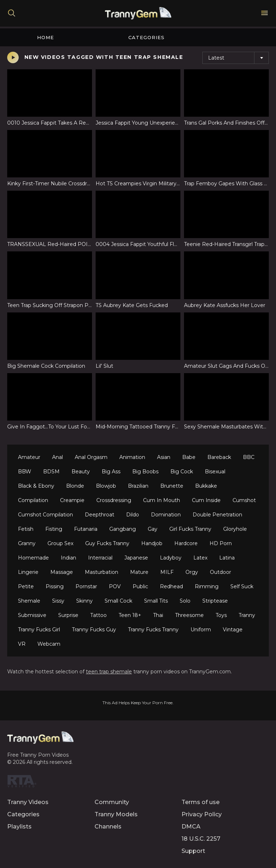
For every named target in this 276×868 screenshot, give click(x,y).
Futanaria (86, 529)
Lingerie (28, 572)
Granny (27, 543)
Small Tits (156, 601)
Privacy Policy (202, 814)
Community (112, 802)
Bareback (219, 457)
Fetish (26, 529)
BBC (249, 457)
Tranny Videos (28, 802)
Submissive (32, 615)
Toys (221, 615)
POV (115, 586)
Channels (108, 827)
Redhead (171, 586)
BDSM (51, 472)
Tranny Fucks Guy (94, 630)
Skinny (84, 601)
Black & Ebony (36, 486)
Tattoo (98, 615)
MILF (167, 572)
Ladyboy (171, 558)
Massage (62, 572)
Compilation (33, 500)
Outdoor (220, 572)
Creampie (72, 500)
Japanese (136, 558)
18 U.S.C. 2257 (201, 839)
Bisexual (215, 472)
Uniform (201, 630)
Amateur (29, 457)
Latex (200, 558)
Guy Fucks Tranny (107, 543)
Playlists (19, 827)
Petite (26, 586)
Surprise (68, 615)
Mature (139, 572)
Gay (153, 529)
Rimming (207, 586)
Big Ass (111, 472)
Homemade (33, 558)
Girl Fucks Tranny (190, 529)
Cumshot (244, 500)
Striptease (215, 601)
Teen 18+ (130, 615)
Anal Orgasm (91, 457)
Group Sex (60, 543)
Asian (164, 457)
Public (140, 586)
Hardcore (186, 543)
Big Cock (182, 472)
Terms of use (201, 802)
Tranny (247, 615)
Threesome (189, 615)
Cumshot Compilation (45, 515)
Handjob (152, 543)
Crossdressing (114, 500)
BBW (25, 472)
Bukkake (206, 486)
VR (22, 644)
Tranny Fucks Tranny (153, 630)
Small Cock (118, 601)
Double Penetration (217, 515)
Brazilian (138, 486)
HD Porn (221, 543)
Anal (57, 457)
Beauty (81, 472)
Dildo (133, 515)
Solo (185, 601)
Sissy (58, 601)
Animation (132, 457)
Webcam (49, 644)
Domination (166, 515)
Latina (227, 558)
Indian (68, 558)
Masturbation (102, 572)
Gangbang (123, 529)
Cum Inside (206, 500)
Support (193, 851)
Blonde (75, 486)
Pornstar (86, 586)
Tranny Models (116, 814)
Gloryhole (235, 529)
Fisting (54, 529)
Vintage (233, 630)
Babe (189, 457)
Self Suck (242, 586)
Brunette (172, 486)
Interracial (100, 558)
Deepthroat (100, 515)
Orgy (192, 572)
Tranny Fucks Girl (39, 630)
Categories (146, 37)
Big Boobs (145, 472)
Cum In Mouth (162, 500)
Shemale (29, 601)
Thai (158, 615)
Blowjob (106, 486)
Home (45, 37)
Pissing (55, 586)
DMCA (191, 827)
